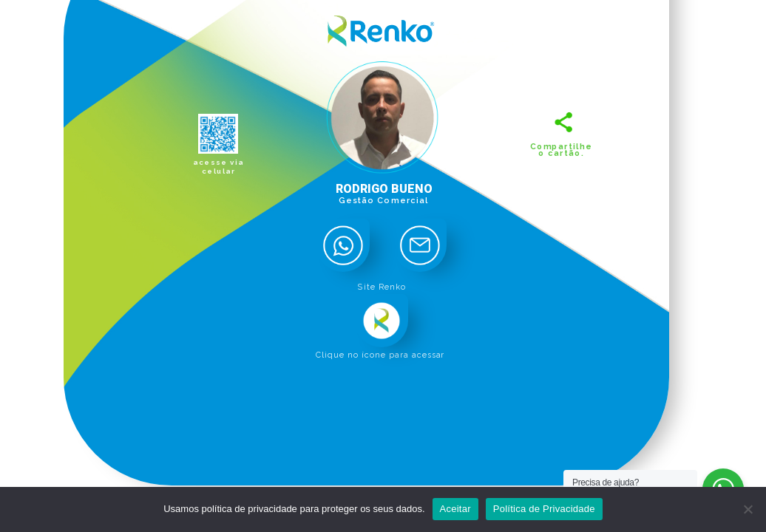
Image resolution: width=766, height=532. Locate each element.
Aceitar (455, 509)
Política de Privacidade (544, 509)
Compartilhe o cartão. (561, 150)
